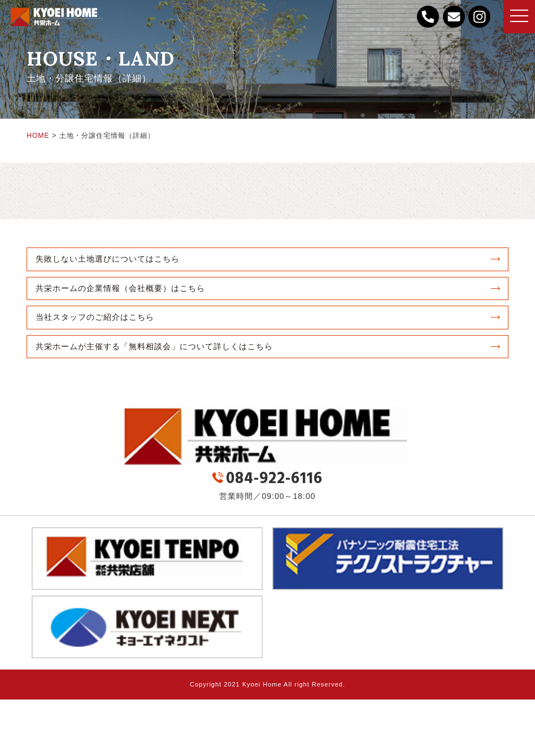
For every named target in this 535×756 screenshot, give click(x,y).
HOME (38, 136)
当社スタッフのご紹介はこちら (95, 317)
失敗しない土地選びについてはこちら (108, 259)
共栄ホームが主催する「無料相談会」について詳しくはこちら (154, 346)
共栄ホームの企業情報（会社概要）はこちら (120, 288)
